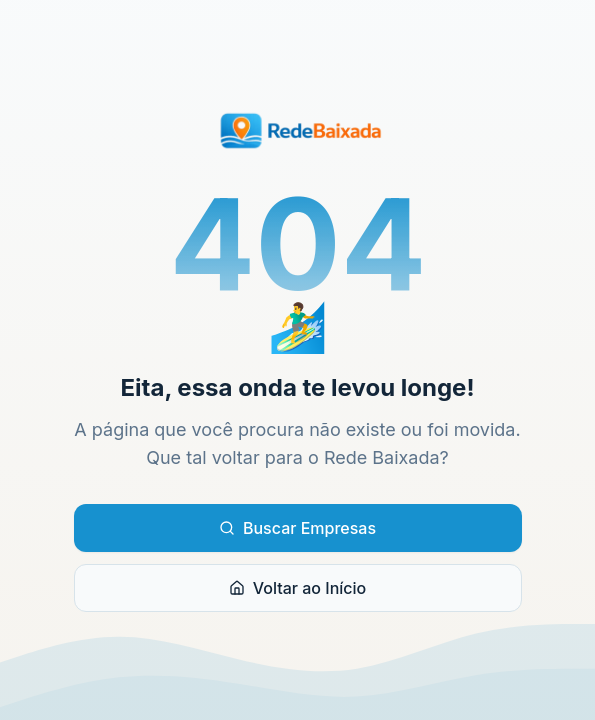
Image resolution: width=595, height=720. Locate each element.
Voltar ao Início (297, 588)
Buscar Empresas (297, 528)
